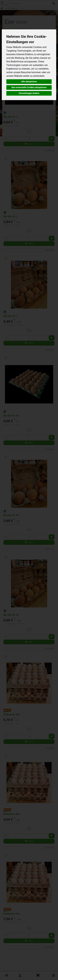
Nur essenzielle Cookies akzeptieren (29, 87)
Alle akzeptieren (29, 82)
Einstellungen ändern (29, 93)
